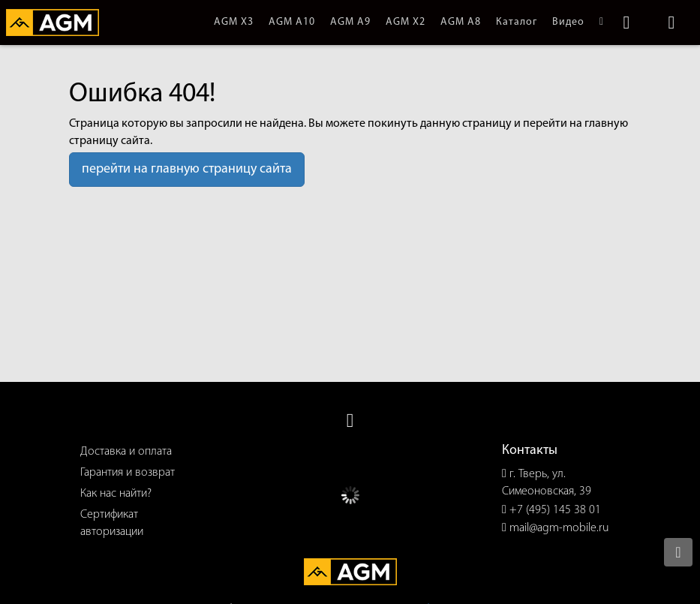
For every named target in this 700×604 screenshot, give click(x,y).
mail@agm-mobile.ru (559, 528)
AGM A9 (350, 22)
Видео (568, 22)
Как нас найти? (116, 494)
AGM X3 (234, 22)
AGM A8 (461, 22)
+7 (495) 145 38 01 (555, 510)
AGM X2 (406, 22)
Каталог (517, 22)
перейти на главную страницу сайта (187, 169)
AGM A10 (292, 22)
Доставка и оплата (126, 452)
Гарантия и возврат (128, 473)
